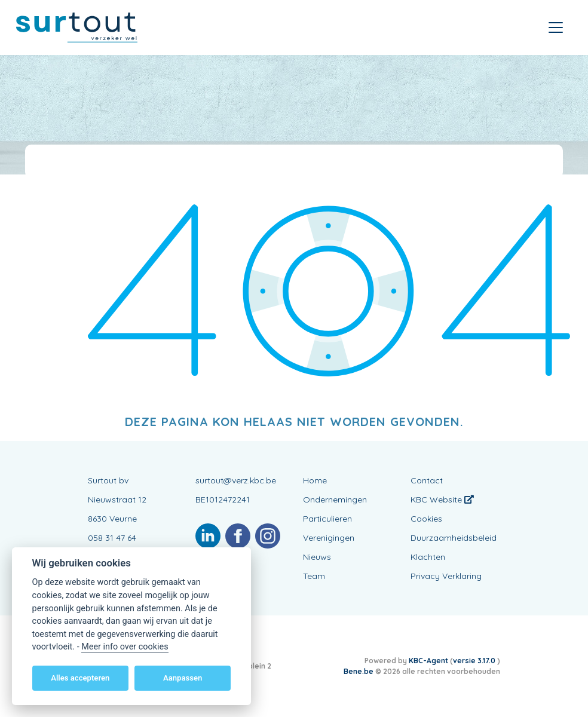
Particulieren (327, 519)
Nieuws (317, 557)
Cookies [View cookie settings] (426, 519)
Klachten (428, 557)
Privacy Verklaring (446, 576)
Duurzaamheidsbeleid (454, 538)
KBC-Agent (428, 661)
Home (315, 480)
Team (314, 576)
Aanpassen (183, 678)
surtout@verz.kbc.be (236, 480)
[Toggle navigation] (556, 27)
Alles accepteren (80, 678)
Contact (427, 480)
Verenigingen (329, 538)
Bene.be (359, 671)
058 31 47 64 (112, 538)
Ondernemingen (335, 500)
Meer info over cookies (125, 647)
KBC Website (442, 500)
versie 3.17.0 (475, 661)
